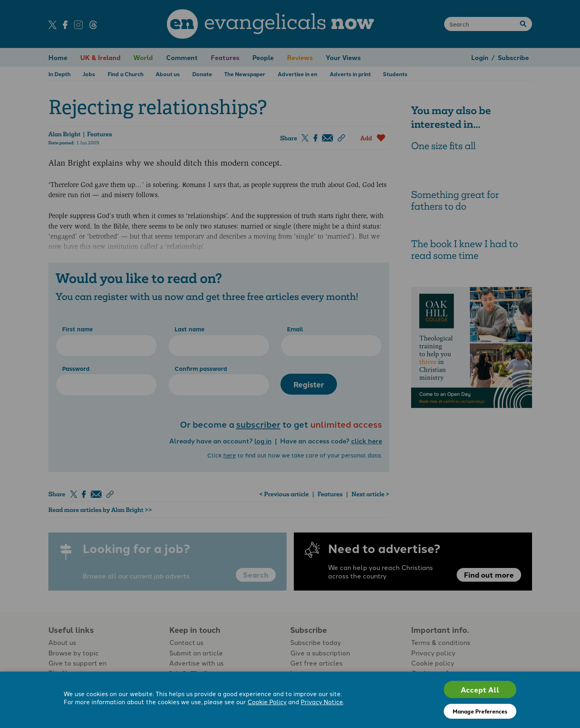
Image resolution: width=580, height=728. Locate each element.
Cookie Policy (267, 702)
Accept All (480, 690)
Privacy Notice (322, 702)
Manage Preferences (480, 711)
